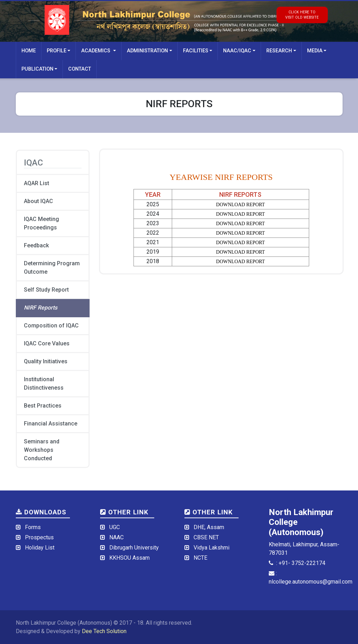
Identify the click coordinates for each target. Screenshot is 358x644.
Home (29, 51)
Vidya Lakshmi (211, 548)
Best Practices (43, 406)
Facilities (196, 51)
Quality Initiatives (46, 361)
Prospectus (39, 537)
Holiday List (40, 548)
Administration (147, 51)
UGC (115, 527)
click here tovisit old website (302, 15)
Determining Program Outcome (52, 268)
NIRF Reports (41, 308)
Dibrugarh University (134, 548)
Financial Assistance (51, 424)
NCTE (200, 558)
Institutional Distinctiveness (44, 383)
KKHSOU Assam (129, 558)
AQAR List (37, 183)
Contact (80, 69)
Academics (96, 51)
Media (315, 51)
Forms (33, 527)
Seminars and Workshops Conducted (42, 450)
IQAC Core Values (47, 343)
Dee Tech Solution (104, 631)
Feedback (36, 245)
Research (279, 51)
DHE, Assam (209, 527)
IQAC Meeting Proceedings (41, 223)
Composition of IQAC (51, 326)
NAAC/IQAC (237, 51)
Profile (57, 51)
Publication (37, 69)
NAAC (116, 537)
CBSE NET (206, 537)
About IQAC (38, 201)
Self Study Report (46, 290)
